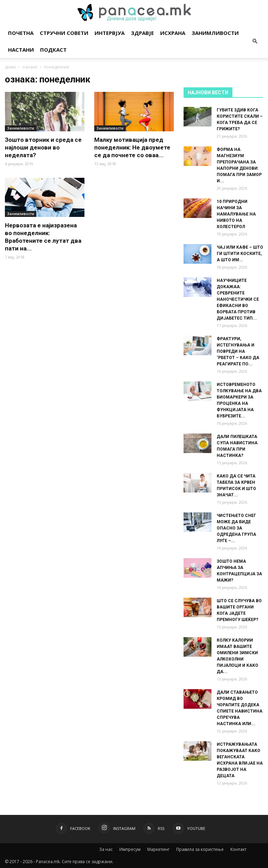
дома (10, 67)
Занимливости (215, 33)
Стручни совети (64, 33)
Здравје (142, 33)
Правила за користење (200, 849)
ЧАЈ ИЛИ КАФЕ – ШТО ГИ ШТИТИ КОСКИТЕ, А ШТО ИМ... (240, 254)
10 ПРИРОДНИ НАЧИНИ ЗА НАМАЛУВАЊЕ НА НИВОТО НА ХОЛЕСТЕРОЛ (236, 214)
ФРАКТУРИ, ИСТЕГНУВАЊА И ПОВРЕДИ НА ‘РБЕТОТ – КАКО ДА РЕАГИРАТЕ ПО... (238, 351)
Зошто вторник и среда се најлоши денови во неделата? (43, 147)
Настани (21, 50)
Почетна (21, 33)
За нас (106, 849)
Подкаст (53, 50)
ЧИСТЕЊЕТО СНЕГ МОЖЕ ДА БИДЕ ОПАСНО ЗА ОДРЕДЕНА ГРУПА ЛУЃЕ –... (236, 528)
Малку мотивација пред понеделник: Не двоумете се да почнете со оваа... (132, 147)
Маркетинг (158, 849)
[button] (255, 41)
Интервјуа (110, 33)
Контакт (238, 849)
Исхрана (173, 33)
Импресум (130, 849)
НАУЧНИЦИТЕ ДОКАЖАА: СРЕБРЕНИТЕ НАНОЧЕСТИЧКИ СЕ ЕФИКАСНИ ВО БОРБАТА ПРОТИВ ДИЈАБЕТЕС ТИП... (238, 299)
